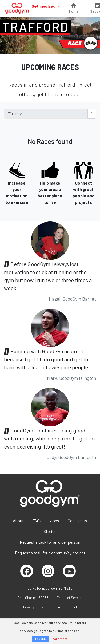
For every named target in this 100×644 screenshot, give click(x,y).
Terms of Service (70, 598)
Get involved (44, 6)
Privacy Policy (33, 607)
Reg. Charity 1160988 (33, 598)
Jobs (55, 521)
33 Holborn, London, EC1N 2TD (50, 588)
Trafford (35, 27)
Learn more (59, 639)
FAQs (37, 521)
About (18, 521)
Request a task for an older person (50, 542)
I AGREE (41, 639)
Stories (50, 531)
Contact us (77, 521)
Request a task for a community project (50, 553)
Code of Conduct (65, 607)
